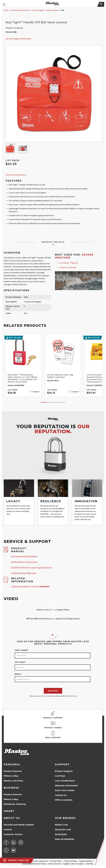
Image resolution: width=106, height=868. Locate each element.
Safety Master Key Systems (24, 562)
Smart (9, 811)
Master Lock (61, 825)
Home (6, 10)
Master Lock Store (13, 781)
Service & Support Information (18, 39)
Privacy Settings (70, 861)
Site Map (90, 864)
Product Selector (13, 771)
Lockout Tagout (38, 10)
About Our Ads (55, 864)
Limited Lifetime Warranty (24, 573)
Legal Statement (86, 861)
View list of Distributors (16, 175)
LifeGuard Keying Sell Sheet (24, 556)
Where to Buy (11, 776)
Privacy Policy (56, 861)
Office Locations (64, 800)
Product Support (64, 771)
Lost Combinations (65, 781)
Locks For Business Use (20, 10)
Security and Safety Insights (19, 825)
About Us (12, 818)
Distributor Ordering (15, 804)
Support (62, 764)
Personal (12, 764)
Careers (8, 830)
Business (11, 788)
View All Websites (65, 839)
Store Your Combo (65, 790)
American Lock (63, 830)
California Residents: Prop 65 (30, 587)
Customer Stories (13, 834)
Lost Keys (60, 776)
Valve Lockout (68, 267)
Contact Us (61, 795)
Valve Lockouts (52, 10)
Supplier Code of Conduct (74, 864)
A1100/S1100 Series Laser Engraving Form (31, 568)
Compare (35, 391)
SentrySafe (61, 834)
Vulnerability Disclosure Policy (34, 864)
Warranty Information (66, 786)
